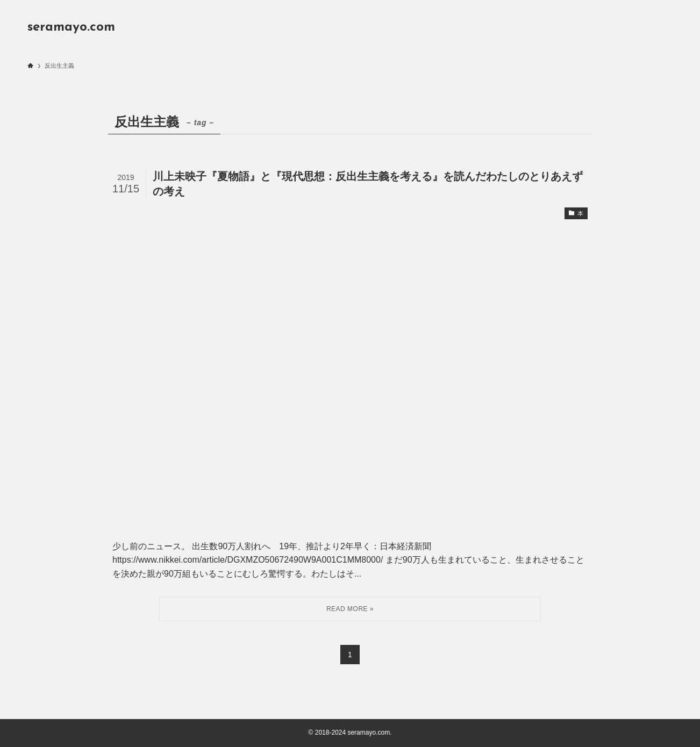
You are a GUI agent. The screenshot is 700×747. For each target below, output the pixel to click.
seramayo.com (71, 27)
